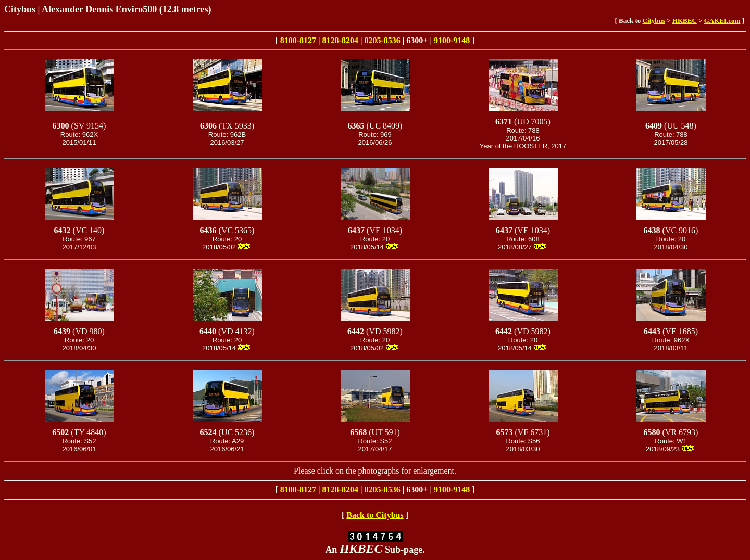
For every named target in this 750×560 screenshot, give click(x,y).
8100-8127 (298, 40)
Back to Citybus (375, 515)
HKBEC (685, 21)
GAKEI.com (722, 21)
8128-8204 (340, 40)
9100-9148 (452, 40)
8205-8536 (382, 40)
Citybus (654, 21)
